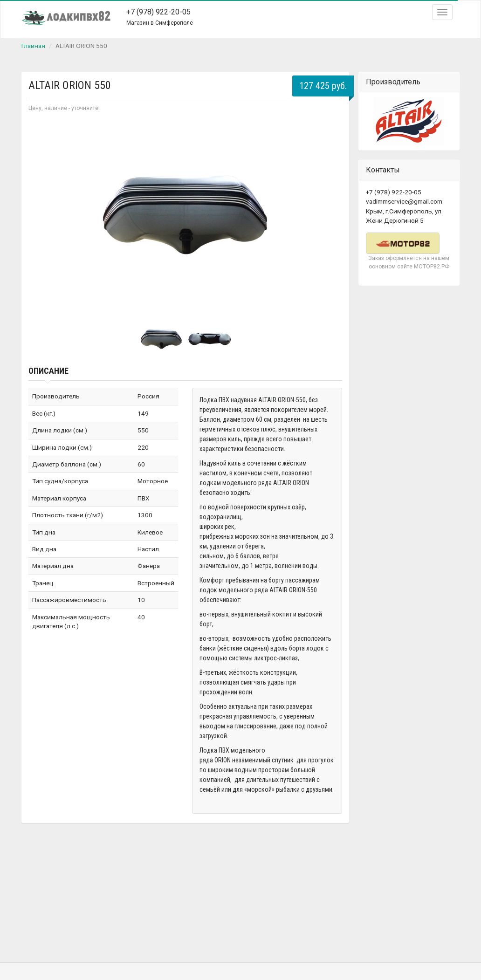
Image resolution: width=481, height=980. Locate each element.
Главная (33, 46)
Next (330, 212)
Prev (41, 212)
